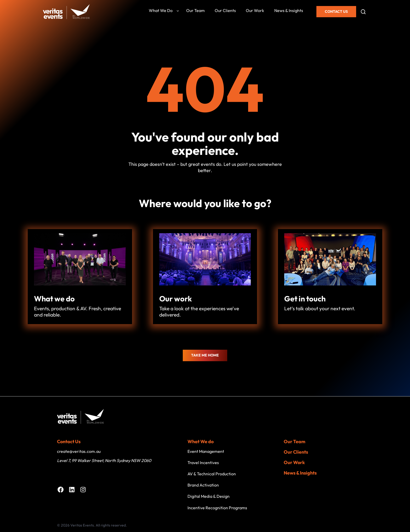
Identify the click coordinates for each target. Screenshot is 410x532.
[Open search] (363, 12)
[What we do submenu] (178, 11)
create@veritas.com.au (79, 451)
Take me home (205, 355)
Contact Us (336, 11)
